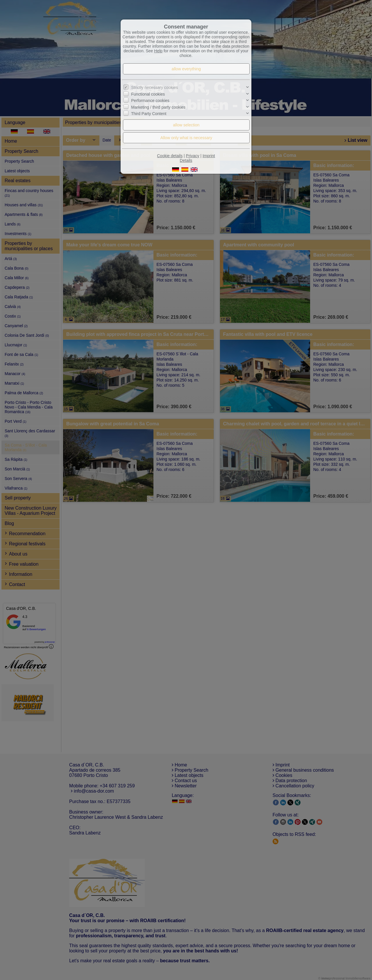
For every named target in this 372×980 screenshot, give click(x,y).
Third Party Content (149, 114)
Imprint (209, 156)
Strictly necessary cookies (154, 87)
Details (186, 160)
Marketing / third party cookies (158, 107)
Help (158, 51)
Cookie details (170, 156)
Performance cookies (150, 101)
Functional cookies (148, 94)
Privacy (193, 156)
